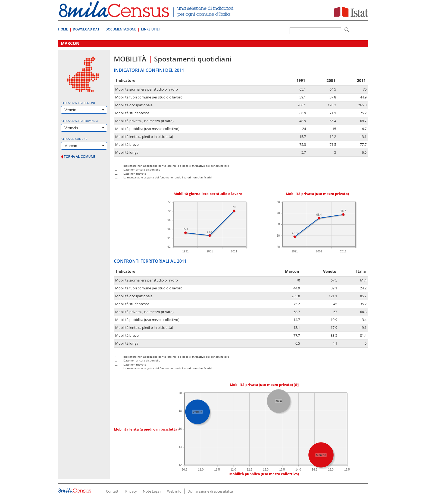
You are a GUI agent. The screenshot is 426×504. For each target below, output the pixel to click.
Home (63, 29)
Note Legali (152, 491)
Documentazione (121, 29)
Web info (174, 491)
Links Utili (150, 29)
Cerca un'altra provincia (80, 121)
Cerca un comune (74, 139)
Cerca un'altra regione (79, 103)
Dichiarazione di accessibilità (210, 491)
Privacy (131, 491)
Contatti (113, 491)
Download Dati (87, 29)
